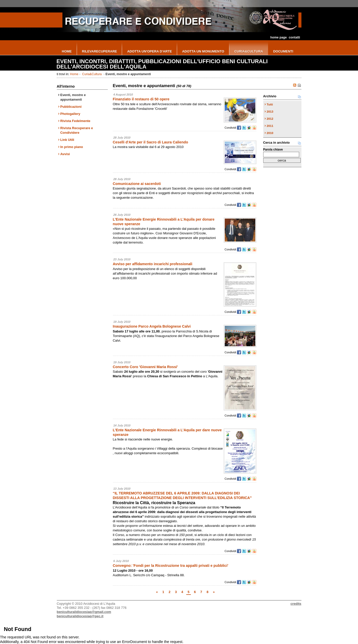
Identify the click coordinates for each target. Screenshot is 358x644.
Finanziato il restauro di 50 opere (141, 99)
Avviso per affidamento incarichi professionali (153, 264)
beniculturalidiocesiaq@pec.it (80, 616)
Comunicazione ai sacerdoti (137, 184)
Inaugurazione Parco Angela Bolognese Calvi (152, 326)
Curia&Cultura (92, 74)
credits (296, 604)
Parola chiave (273, 150)
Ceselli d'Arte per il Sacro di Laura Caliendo (151, 142)
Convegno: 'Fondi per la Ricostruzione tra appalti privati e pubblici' (171, 566)
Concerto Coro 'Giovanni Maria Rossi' (145, 367)
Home (74, 74)
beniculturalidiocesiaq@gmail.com (84, 612)
